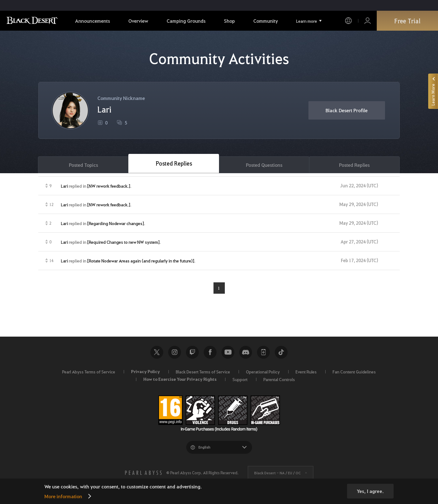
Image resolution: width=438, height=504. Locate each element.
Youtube (228, 352)
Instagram (175, 352)
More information (63, 496)
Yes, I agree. (370, 491)
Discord (246, 352)
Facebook (210, 352)
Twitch (192, 352)
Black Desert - (278, 473)
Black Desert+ (263, 352)
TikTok (281, 352)
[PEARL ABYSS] (143, 473)
